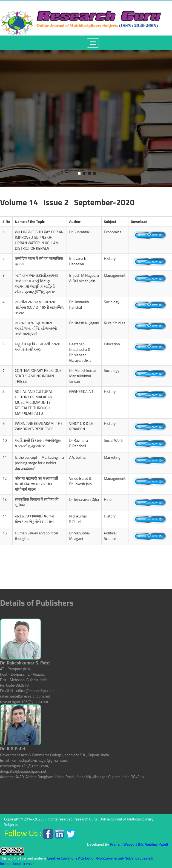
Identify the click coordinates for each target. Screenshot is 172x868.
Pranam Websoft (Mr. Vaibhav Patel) (139, 844)
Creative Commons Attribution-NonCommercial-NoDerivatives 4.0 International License (77, 861)
